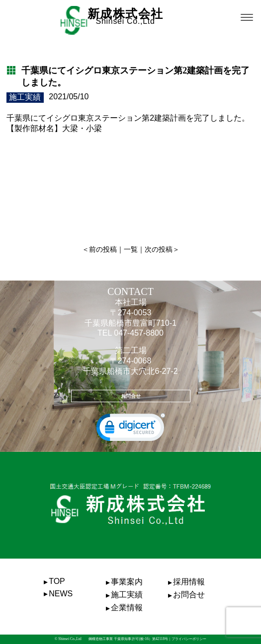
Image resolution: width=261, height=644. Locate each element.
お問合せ (131, 396)
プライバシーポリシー (189, 639)
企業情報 (127, 608)
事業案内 (127, 582)
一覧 (131, 250)
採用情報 (189, 582)
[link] (131, 429)
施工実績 (127, 595)
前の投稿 (103, 250)
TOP (57, 581)
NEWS (61, 594)
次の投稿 (159, 250)
